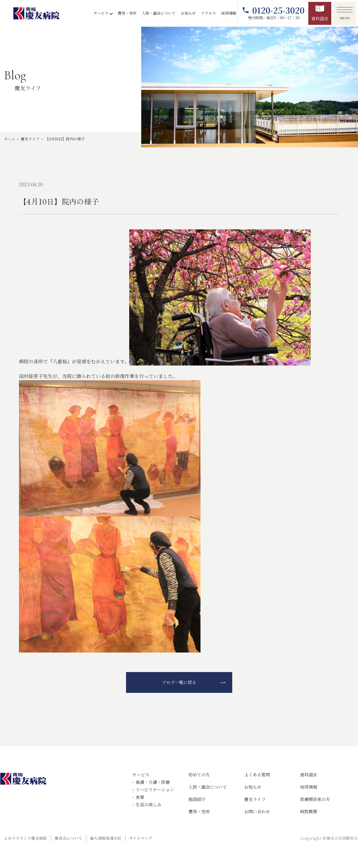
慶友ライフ (30, 139)
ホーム (10, 139)
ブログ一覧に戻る (179, 682)
